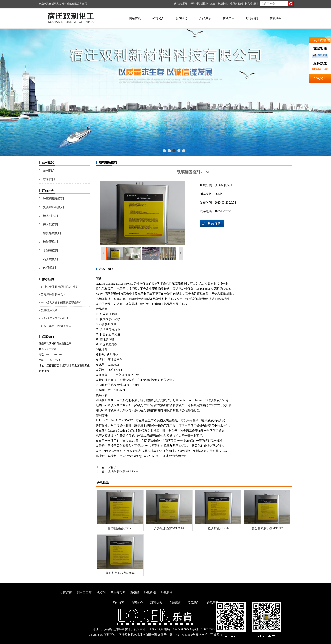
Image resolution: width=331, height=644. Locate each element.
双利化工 (320, 78)
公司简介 (158, 18)
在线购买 (275, 18)
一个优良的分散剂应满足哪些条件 (62, 302)
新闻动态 (182, 18)
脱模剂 (101, 593)
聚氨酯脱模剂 (52, 233)
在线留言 (229, 18)
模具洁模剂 (251, 4)
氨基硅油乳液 (49, 310)
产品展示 (205, 18)
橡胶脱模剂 (50, 242)
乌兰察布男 (118, 593)
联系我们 (252, 18)
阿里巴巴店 (84, 593)
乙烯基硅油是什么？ (53, 295)
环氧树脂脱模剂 (199, 4)
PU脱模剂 (49, 268)
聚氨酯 (135, 593)
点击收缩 (320, 40)
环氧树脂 (150, 593)
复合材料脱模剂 (219, 4)
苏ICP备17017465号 (182, 635)
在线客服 (323, 55)
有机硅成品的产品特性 (55, 318)
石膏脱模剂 (50, 259)
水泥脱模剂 (50, 251)
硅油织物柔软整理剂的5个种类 (60, 287)
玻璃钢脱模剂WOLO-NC (123, 471)
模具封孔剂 (236, 4)
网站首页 (135, 18)
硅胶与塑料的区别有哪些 (56, 326)
